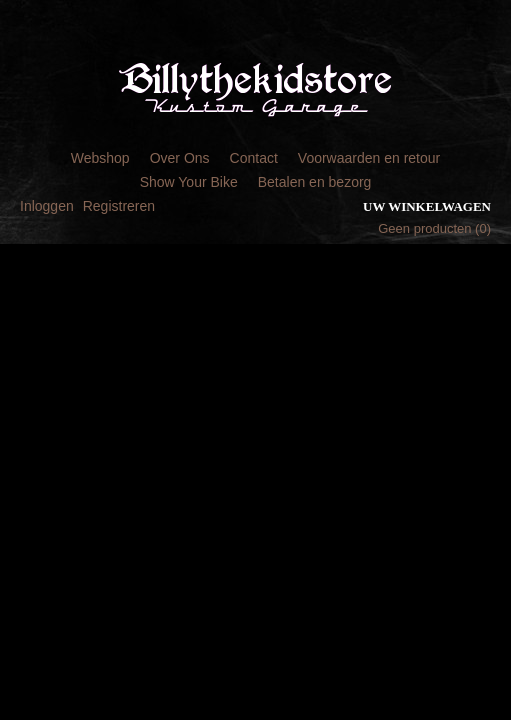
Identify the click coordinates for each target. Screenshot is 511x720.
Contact (254, 158)
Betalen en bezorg (315, 182)
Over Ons (180, 158)
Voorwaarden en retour (369, 158)
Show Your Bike (189, 182)
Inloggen (47, 206)
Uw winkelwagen (427, 206)
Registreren (119, 206)
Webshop (100, 158)
